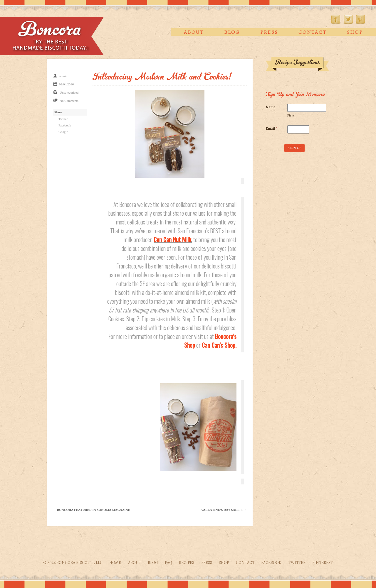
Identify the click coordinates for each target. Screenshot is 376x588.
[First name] (307, 108)
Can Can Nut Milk (172, 239)
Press (269, 32)
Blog (232, 32)
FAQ (168, 563)
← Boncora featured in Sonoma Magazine (92, 510)
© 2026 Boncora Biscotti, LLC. (73, 563)
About (194, 32)
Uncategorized (69, 92)
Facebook (336, 19)
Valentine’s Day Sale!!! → (224, 510)
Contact (312, 32)
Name (271, 107)
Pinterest (360, 19)
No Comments (69, 101)
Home (115, 563)
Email (272, 129)
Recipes (187, 563)
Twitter (348, 19)
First (291, 115)
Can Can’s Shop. (219, 345)
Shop (355, 32)
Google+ (64, 132)
